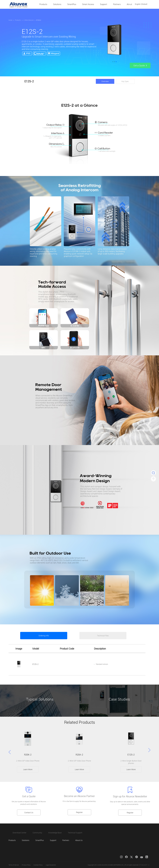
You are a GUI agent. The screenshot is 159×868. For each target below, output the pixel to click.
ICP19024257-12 (144, 865)
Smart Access (88, 4)
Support (104, 4)
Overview (105, 81)
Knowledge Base (55, 833)
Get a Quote (29, 796)
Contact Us (29, 812)
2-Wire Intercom (29, 20)
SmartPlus (72, 4)
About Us (131, 4)
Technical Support (75, 833)
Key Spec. (125, 81)
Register (79, 812)
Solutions (57, 4)
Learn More (28, 769)
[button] (113, 62)
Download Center (19, 833)
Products (43, 4)
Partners (117, 4)
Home (10, 20)
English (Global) (141, 4)
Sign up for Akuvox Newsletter (130, 796)
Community (37, 833)
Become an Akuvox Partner (79, 796)
